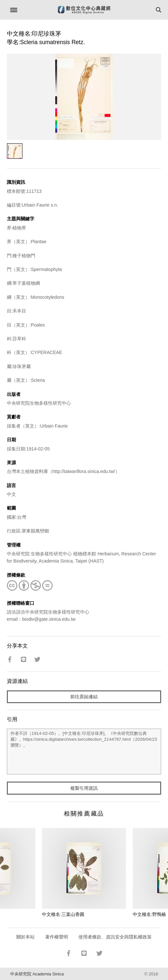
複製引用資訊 (84, 788)
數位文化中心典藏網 (84, 10)
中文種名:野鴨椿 (149, 914)
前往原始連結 (84, 697)
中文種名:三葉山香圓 (63, 914)
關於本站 (25, 937)
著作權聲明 (57, 937)
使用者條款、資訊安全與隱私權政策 (115, 937)
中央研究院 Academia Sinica (37, 974)
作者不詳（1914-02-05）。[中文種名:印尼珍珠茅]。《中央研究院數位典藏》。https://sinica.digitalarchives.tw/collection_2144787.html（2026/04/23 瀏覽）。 (84, 752)
